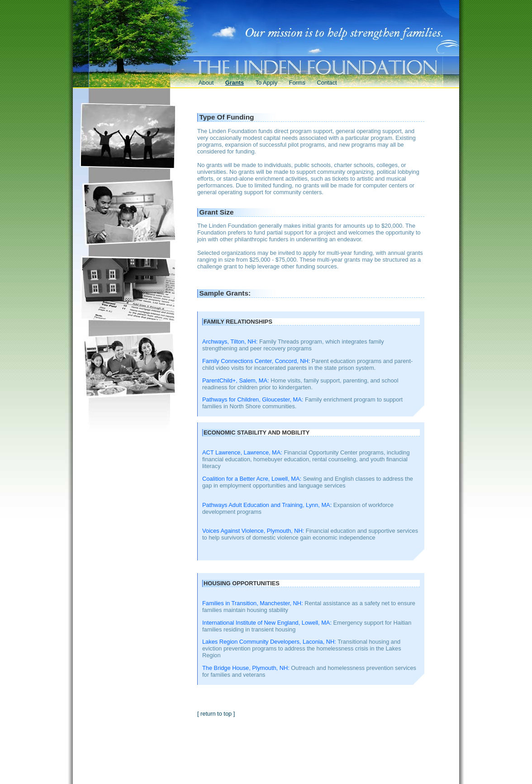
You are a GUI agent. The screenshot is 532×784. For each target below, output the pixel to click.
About (206, 83)
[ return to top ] (216, 714)
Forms (297, 83)
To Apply (266, 83)
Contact (327, 83)
